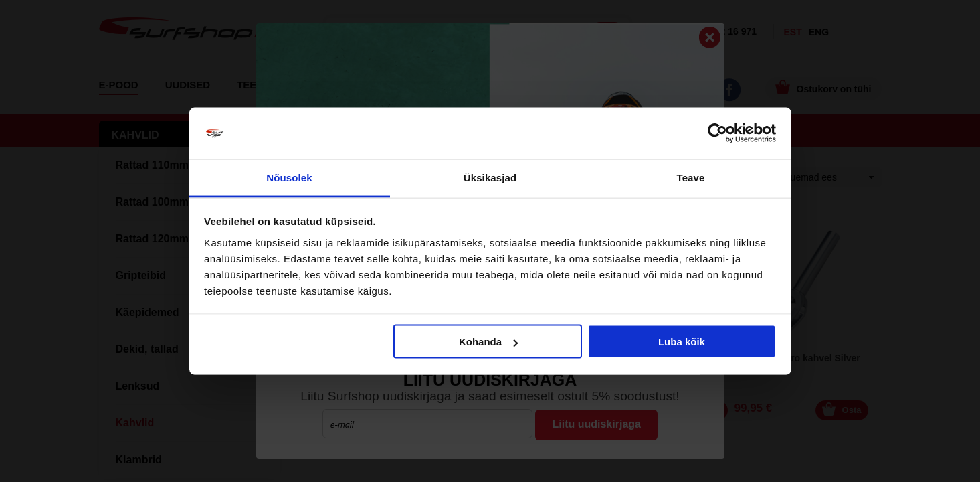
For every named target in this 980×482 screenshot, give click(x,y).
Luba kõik (682, 342)
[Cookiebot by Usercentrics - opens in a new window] (717, 133)
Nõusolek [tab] (289, 177)
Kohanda (488, 342)
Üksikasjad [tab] (490, 177)
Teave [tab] (691, 177)
